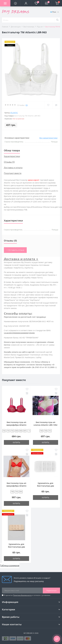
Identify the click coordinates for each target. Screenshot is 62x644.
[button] (26, 3)
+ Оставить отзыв (15, 250)
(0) (27, 105)
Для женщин (16, 27)
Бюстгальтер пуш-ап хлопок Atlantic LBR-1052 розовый (45, 425)
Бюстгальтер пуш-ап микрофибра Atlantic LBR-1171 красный (17, 486)
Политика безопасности (22, 595)
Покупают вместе (13, 173)
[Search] (57, 20)
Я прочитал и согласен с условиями (27, 595)
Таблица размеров (10, 566)
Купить (16, 442)
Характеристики (12, 156)
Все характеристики (48, 138)
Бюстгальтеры (29, 27)
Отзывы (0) (9, 162)
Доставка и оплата (13, 168)
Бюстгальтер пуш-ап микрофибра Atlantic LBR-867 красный (17, 425)
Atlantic (14, 113)
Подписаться (51, 591)
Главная (5, 27)
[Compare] (56, 105)
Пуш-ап (40, 27)
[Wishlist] (48, 105)
